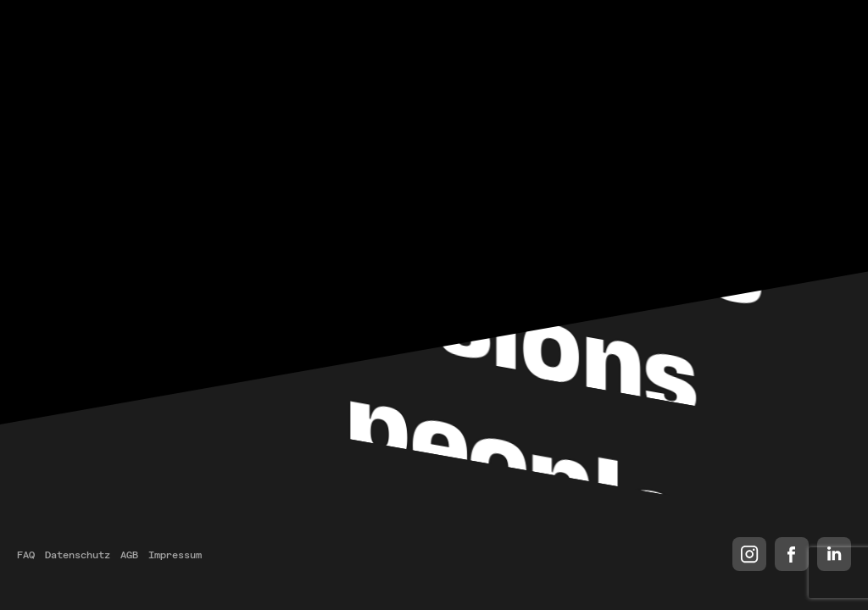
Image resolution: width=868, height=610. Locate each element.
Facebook (792, 554)
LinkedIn (834, 554)
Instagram (749, 554)
